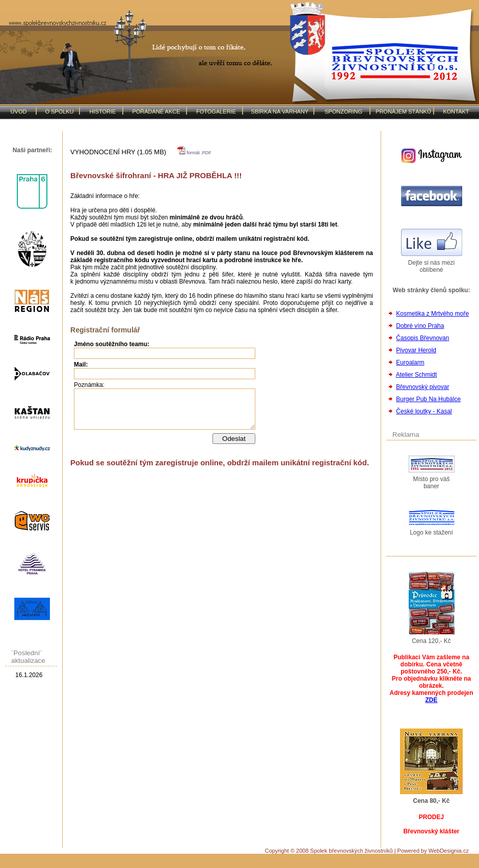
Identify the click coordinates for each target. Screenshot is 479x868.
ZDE (432, 700)
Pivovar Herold (416, 350)
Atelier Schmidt (417, 375)
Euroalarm (410, 362)
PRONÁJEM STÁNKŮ (403, 111)
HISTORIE (103, 111)
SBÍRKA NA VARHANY (280, 111)
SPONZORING (343, 111)
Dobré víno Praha (420, 326)
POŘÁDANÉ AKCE (156, 111)
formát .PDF (194, 153)
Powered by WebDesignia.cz (433, 851)
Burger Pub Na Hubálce (428, 399)
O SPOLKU (59, 111)
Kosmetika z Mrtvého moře (432, 314)
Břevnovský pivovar (422, 387)
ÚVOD (19, 111)
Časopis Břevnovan (422, 338)
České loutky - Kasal (424, 411)
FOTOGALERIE (216, 111)
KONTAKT (456, 111)
